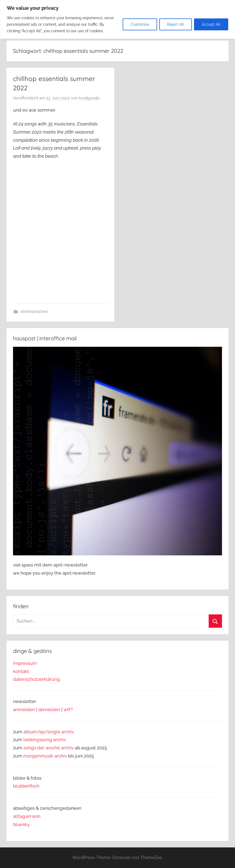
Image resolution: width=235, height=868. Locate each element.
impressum (25, 663)
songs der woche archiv (49, 748)
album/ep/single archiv (49, 732)
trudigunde (89, 98)
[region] (117, 19)
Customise (140, 24)
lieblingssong (38, 740)
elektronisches (34, 312)
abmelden (49, 710)
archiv (60, 740)
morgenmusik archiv (45, 756)
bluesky (21, 824)
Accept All (211, 24)
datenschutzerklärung (36, 679)
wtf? (68, 710)
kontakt (21, 671)
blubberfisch (26, 786)
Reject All (176, 24)
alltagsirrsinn (27, 816)
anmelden (24, 710)
